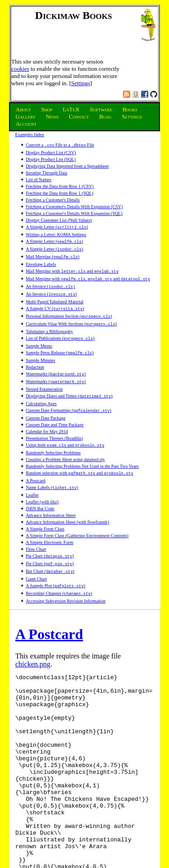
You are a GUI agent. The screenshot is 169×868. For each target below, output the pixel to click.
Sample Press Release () (59, 341)
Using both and (65, 429)
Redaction (35, 354)
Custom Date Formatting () (69, 395)
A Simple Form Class (45, 510)
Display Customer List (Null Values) (59, 219)
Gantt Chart (36, 557)
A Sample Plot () (55, 564)
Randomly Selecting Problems (53, 436)
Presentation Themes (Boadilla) (54, 422)
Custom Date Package (46, 402)
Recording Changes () (59, 571)
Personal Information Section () (69, 307)
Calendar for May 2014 (47, 415)
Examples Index (30, 135)
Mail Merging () (53, 253)
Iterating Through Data (46, 172)
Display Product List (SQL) (51, 158)
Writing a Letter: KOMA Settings (56, 233)
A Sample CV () (55, 300)
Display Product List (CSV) (51, 152)
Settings (81, 83)
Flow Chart (36, 530)
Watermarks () (56, 361)
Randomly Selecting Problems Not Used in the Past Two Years (82, 449)
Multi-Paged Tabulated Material (55, 294)
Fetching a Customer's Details (53, 199)
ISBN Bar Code (40, 490)
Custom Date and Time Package (55, 409)
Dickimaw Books (74, 15)
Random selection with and (79, 456)
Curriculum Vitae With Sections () (71, 314)
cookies (20, 69)
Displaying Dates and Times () (69, 381)
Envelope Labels (41, 260)
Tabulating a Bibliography (49, 321)
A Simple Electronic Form (49, 523)
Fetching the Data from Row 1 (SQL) (59, 192)
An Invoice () (51, 287)
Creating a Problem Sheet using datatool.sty (65, 442)
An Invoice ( (50, 280)
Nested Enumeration (44, 375)
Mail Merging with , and (88, 273)
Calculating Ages (41, 388)
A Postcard (36, 463)
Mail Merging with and (72, 267)
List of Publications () (60, 327)
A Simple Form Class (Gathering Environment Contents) (77, 517)
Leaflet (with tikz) (42, 483)
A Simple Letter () (57, 226)
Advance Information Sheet (51, 496)
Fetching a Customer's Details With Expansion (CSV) (74, 206)
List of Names (39, 179)
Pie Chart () (50, 537)
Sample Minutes (40, 348)
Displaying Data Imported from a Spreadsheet (67, 165)
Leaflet (32, 476)
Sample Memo (39, 334)
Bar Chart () (50, 550)
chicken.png (33, 641)
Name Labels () (52, 469)
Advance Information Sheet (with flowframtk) (67, 503)
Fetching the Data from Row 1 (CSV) (60, 185)
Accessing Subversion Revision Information (66, 578)
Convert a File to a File (60, 145)
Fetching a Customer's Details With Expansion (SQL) (74, 212)
